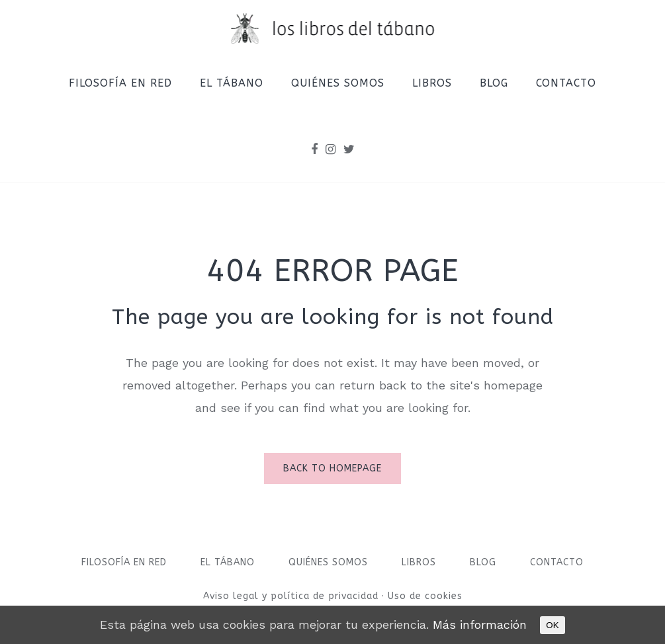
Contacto (557, 562)
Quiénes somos (328, 562)
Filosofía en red (124, 562)
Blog (483, 562)
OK (552, 625)
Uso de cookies (425, 596)
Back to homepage (332, 468)
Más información (480, 624)
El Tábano (228, 562)
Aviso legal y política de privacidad (292, 596)
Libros (419, 562)
